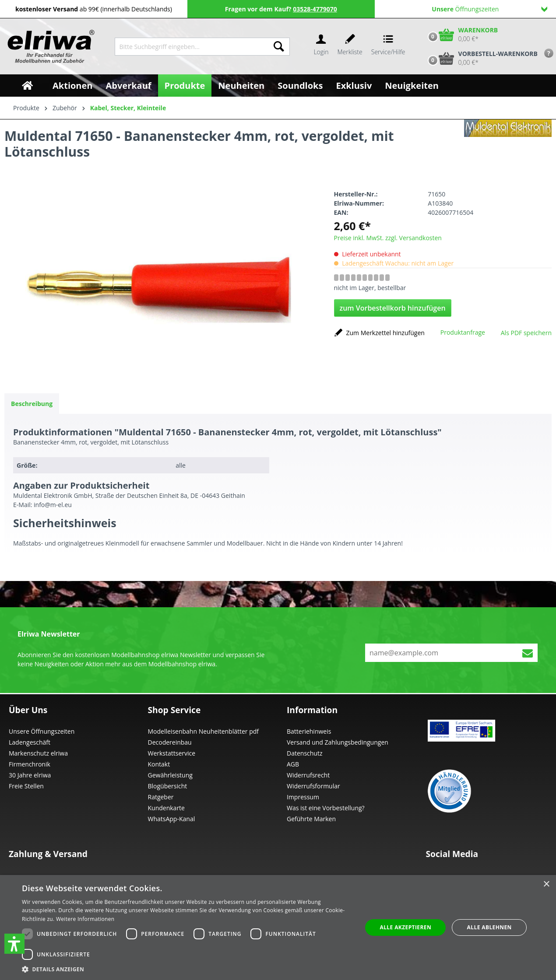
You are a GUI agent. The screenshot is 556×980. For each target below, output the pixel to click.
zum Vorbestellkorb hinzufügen (393, 308)
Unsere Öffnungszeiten (42, 731)
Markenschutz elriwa (38, 753)
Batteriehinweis (309, 731)
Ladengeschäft (30, 742)
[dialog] (278, 927)
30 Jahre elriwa (30, 775)
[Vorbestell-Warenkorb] (481, 58)
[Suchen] (279, 47)
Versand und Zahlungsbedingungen (338, 742)
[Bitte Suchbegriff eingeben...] (192, 47)
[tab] (32, 404)
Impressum (303, 797)
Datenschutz (304, 753)
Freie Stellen (26, 786)
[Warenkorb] (461, 35)
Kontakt (159, 764)
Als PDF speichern (526, 333)
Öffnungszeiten (489, 9)
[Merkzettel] (350, 47)
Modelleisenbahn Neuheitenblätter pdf (204, 731)
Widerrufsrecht (308, 775)
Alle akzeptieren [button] (405, 927)
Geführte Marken (311, 819)
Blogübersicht (168, 786)
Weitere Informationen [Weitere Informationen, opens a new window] (85, 919)
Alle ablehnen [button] (489, 927)
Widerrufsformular (313, 786)
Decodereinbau (170, 742)
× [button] (546, 884)
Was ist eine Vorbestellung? (326, 808)
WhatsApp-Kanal (172, 819)
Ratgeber (161, 797)
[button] (14, 944)
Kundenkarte (166, 808)
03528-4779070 (315, 9)
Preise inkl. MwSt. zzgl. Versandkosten (388, 238)
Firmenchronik (30, 764)
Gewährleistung (170, 775)
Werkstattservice (172, 753)
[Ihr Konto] (321, 47)
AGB (293, 764)
